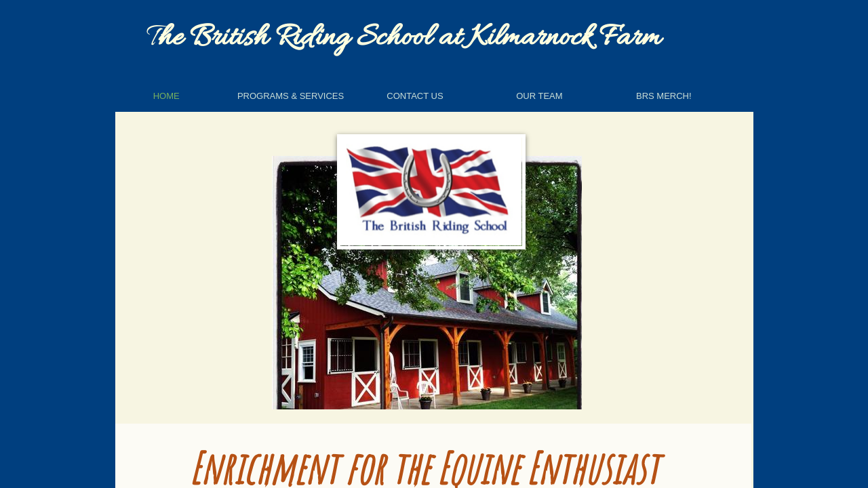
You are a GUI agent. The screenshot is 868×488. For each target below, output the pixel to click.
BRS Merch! (664, 96)
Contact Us (415, 96)
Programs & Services (291, 96)
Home (166, 96)
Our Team (539, 96)
